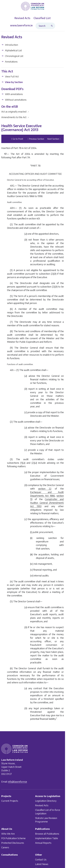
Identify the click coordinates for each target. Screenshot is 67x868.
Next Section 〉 (54, 139)
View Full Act (10, 76)
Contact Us (41, 859)
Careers (5, 847)
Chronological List (12, 56)
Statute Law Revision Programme (46, 820)
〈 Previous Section (35, 139)
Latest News (42, 864)
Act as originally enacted (15, 112)
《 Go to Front (17, 139)
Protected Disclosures (13, 843)
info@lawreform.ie (18, 782)
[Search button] (52, 26)
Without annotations (14, 100)
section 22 (45, 489)
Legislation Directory (46, 801)
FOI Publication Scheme (13, 838)
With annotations (12, 94)
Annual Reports (43, 843)
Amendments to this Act (15, 117)
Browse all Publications (47, 834)
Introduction (10, 45)
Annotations (9, 62)
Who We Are (8, 834)
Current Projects (10, 801)
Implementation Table (47, 838)
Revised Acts (42, 805)
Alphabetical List (12, 50)
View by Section (12, 82)
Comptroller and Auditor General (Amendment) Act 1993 (47, 503)
